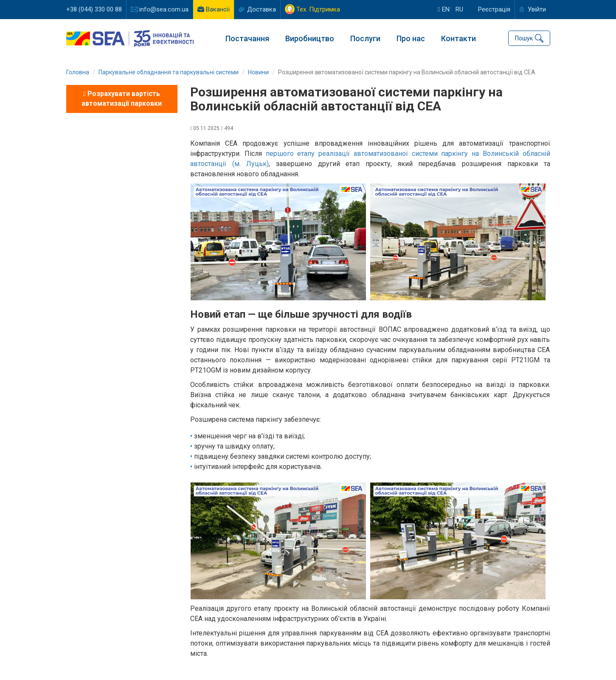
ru (459, 9)
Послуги (365, 38)
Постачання (247, 38)
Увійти (537, 9)
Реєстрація (494, 9)
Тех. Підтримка (318, 9)
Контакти (458, 38)
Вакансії (218, 9)
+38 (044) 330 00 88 (94, 9)
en (443, 9)
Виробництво (310, 38)
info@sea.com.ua (164, 9)
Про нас (411, 38)
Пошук (524, 38)
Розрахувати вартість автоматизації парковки (122, 99)
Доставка (262, 9)
